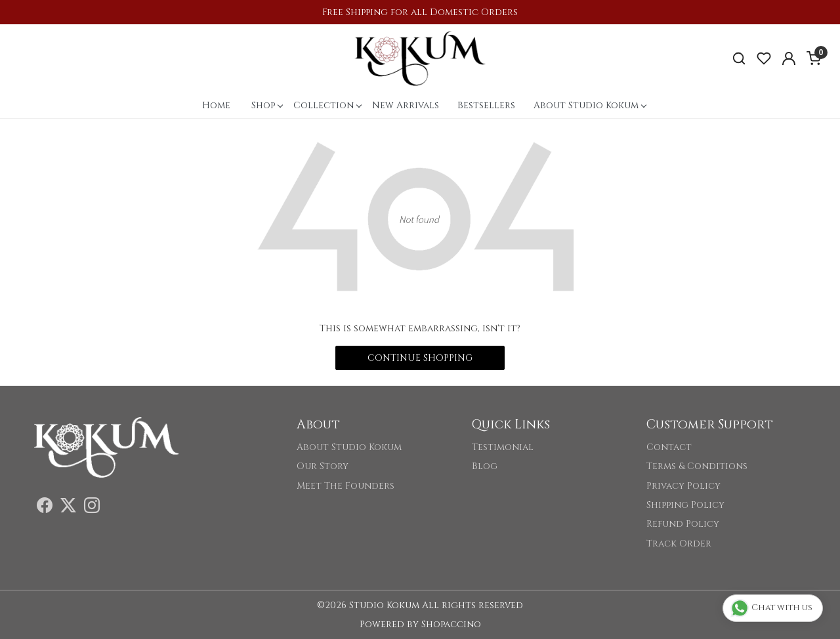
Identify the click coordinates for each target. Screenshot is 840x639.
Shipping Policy (685, 505)
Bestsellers (486, 105)
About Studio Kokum (590, 105)
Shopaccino (451, 624)
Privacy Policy (683, 486)
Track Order (679, 544)
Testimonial (503, 447)
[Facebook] (45, 508)
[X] (68, 508)
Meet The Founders (346, 486)
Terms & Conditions (697, 466)
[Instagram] (92, 508)
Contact (669, 447)
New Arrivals (406, 105)
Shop (267, 105)
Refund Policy (683, 524)
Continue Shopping (420, 358)
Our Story (323, 466)
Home (216, 105)
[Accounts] (789, 58)
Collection (327, 105)
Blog (485, 466)
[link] (739, 59)
